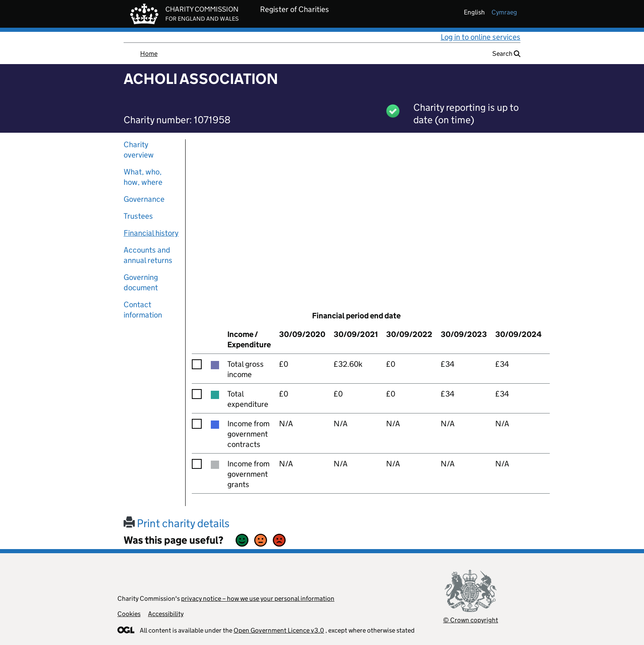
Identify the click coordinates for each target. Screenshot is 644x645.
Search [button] (506, 54)
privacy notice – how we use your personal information (258, 598)
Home (149, 54)
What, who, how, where (143, 177)
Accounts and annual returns (148, 255)
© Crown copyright (471, 620)
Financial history (151, 233)
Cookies (129, 614)
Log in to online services (481, 37)
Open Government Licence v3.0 (279, 630)
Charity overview (139, 150)
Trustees (138, 216)
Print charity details (177, 523)
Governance (144, 199)
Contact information (143, 310)
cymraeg (504, 12)
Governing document (141, 282)
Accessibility (166, 614)
